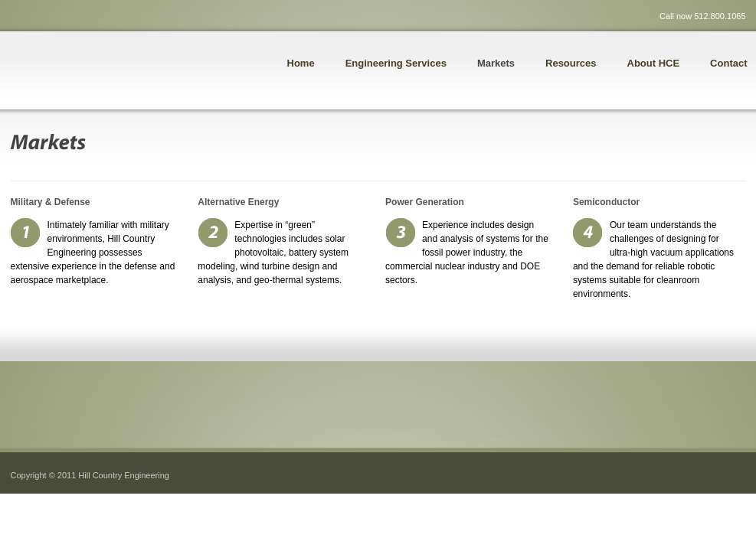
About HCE (654, 63)
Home (301, 63)
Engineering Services (396, 63)
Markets (496, 63)
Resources (571, 63)
